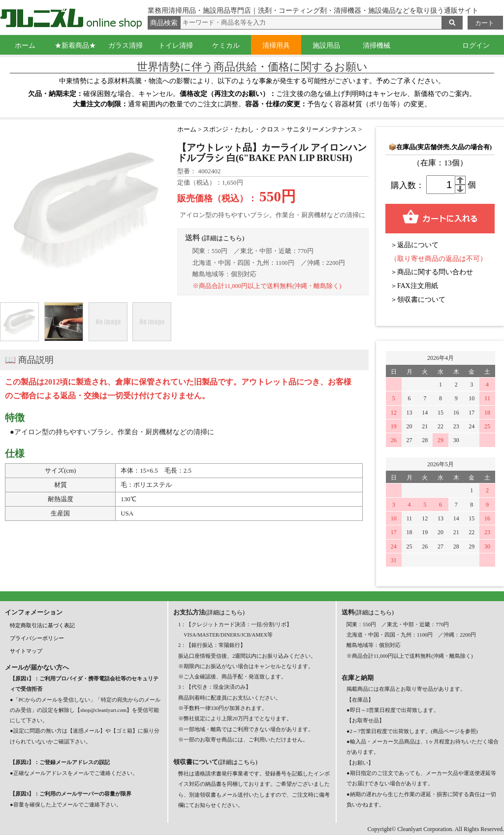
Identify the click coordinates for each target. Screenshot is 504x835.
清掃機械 (377, 46)
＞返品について (414, 245)
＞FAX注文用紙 (414, 286)
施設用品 (326, 46)
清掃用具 (276, 46)
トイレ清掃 (176, 46)
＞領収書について (418, 300)
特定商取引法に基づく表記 (42, 625)
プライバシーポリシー (37, 638)
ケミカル (226, 46)
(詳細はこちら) (223, 238)
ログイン (476, 46)
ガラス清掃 (126, 46)
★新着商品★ (75, 46)
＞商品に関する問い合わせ (432, 272)
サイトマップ (26, 651)
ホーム (25, 46)
